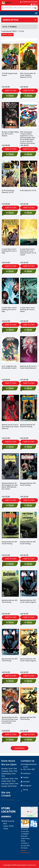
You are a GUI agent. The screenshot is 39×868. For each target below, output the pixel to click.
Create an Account (29, 2)
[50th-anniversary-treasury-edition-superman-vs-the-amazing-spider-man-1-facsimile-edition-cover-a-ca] (28, 154)
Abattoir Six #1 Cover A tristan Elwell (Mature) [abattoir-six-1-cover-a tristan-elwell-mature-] (28, 367)
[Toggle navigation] (36, 13)
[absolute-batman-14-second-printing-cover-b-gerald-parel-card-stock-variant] (10, 740)
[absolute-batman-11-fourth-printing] (10, 564)
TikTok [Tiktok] (25, 790)
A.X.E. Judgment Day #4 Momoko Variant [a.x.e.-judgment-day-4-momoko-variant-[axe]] (9, 367)
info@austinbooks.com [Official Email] (30, 766)
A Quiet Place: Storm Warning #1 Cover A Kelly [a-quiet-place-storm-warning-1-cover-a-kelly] (9, 310)
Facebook (26, 773)
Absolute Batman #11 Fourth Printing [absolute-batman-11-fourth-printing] (9, 543)
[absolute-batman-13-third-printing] (10, 681)
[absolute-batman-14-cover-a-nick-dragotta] (28, 681)
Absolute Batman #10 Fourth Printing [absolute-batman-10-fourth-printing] (28, 484)
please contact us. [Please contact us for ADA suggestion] (25, 851)
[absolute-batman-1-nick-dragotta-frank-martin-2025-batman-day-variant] (10, 506)
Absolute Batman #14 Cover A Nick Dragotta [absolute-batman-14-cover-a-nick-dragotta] (28, 660)
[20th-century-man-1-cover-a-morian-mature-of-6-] (29, 57)
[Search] (19, 8)
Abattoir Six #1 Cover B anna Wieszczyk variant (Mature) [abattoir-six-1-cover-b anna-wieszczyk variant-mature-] (10, 427)
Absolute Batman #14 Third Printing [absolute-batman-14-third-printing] (28, 718)
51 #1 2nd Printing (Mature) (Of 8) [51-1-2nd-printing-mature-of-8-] (8, 191)
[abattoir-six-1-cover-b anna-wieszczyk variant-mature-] (10, 447)
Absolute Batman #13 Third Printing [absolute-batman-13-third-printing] (10, 660)
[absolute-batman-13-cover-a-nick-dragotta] (28, 623)
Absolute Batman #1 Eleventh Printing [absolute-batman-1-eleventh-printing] (27, 426)
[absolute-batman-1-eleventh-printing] (28, 447)
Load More (19, 748)
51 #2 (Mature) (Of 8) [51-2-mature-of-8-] (28, 191)
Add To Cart (11, 90)
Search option (11, 20)
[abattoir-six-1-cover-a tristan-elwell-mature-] (28, 389)
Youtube (26, 782)
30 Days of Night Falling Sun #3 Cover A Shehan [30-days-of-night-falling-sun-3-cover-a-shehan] (10, 134)
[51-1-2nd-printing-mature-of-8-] (10, 213)
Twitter (26, 777)
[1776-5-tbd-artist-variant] (10, 57)
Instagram (27, 786)
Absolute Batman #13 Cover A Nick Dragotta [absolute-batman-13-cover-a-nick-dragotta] (28, 601)
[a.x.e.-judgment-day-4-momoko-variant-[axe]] (10, 389)
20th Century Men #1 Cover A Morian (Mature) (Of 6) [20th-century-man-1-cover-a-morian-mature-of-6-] (28, 75)
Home (5, 27)
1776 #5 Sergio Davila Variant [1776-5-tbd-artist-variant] (10, 74)
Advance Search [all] (7, 35)
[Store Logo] (6, 3)
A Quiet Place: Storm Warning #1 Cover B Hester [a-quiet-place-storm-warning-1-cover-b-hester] (28, 310)
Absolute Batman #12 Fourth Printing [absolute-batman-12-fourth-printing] (28, 543)
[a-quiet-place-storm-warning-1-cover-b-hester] (28, 330)
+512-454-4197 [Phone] (29, 769)
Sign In (34, 4)
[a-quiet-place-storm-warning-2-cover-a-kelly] (10, 271)
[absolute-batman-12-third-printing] (10, 623)
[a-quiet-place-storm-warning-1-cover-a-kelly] (10, 330)
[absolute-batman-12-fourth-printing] (28, 564)
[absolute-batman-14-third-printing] (28, 740)
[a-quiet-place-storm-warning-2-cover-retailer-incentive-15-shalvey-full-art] (28, 271)
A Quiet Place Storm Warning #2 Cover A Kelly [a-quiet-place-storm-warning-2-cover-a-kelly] (9, 251)
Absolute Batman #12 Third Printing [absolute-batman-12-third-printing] (10, 601)
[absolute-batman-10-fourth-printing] (28, 506)
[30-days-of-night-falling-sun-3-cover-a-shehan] (10, 154)
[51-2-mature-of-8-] (28, 213)
